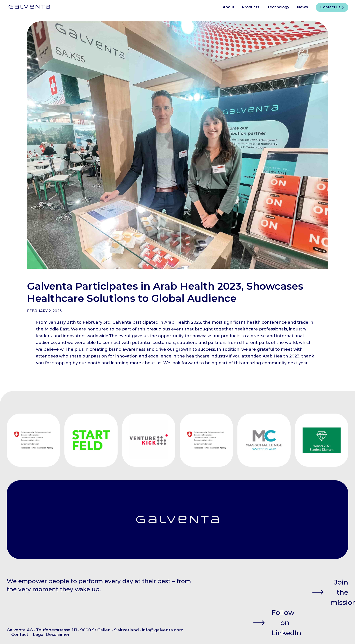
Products (251, 7)
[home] (26, 5)
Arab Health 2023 (281, 356)
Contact (20, 635)
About (229, 7)
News (303, 7)
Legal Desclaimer (51, 635)
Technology (278, 7)
